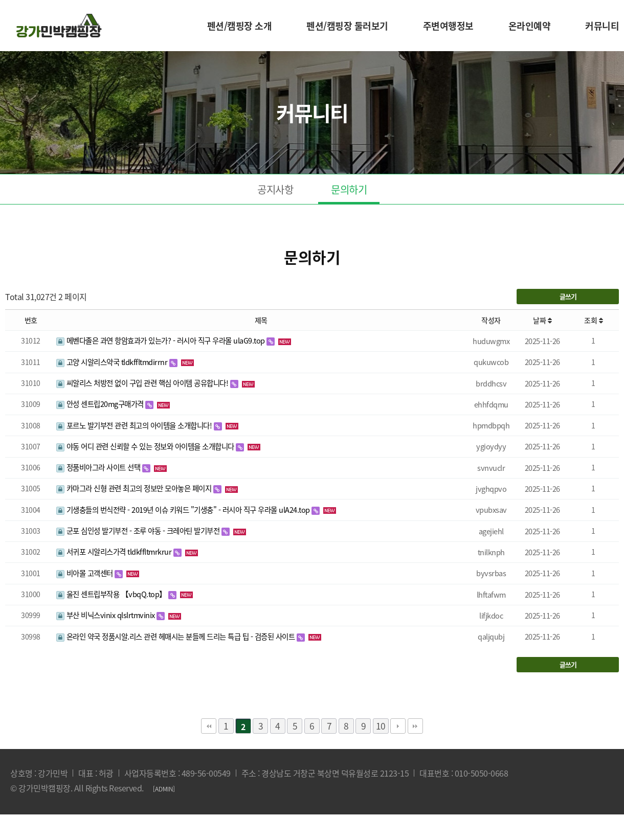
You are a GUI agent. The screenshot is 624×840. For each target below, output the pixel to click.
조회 (593, 320)
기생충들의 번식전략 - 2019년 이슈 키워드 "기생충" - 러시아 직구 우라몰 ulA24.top (184, 510)
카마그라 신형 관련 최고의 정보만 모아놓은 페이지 (135, 488)
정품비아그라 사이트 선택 (99, 467)
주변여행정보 (448, 26)
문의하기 (349, 189)
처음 (209, 726)
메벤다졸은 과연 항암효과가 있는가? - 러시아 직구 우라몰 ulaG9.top (161, 340)
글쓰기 (568, 296)
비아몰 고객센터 (85, 573)
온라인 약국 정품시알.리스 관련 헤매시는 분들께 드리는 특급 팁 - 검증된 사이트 (176, 637)
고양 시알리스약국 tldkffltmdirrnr (113, 362)
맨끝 (415, 726)
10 (381, 726)
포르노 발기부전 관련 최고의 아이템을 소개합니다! (135, 425)
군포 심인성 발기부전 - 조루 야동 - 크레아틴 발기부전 (139, 531)
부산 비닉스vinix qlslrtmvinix (106, 615)
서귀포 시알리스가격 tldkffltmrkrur (115, 552)
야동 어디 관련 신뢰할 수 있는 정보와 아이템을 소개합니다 (146, 446)
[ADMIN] (164, 789)
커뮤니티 (602, 26)
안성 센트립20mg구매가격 (101, 404)
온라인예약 (530, 26)
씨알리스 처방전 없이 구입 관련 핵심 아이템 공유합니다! (143, 383)
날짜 (542, 320)
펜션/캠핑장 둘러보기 (347, 26)
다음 (398, 726)
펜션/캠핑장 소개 (240, 26)
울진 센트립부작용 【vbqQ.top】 (112, 594)
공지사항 (275, 189)
